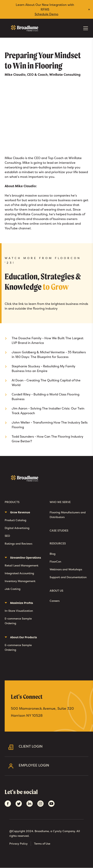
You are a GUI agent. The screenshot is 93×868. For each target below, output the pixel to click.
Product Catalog (15, 520)
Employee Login (52, 766)
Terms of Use (42, 844)
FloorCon (55, 561)
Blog (53, 554)
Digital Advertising (17, 528)
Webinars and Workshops (66, 569)
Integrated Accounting (19, 573)
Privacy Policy (18, 844)
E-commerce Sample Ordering (18, 621)
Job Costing (13, 589)
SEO (7, 536)
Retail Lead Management (21, 565)
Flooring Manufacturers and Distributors (68, 515)
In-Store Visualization (19, 611)
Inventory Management (20, 581)
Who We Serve (60, 502)
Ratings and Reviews (18, 544)
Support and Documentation (68, 577)
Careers (55, 601)
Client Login (52, 747)
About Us (56, 591)
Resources (58, 544)
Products (12, 502)
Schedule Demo (46, 14)
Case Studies (59, 531)
